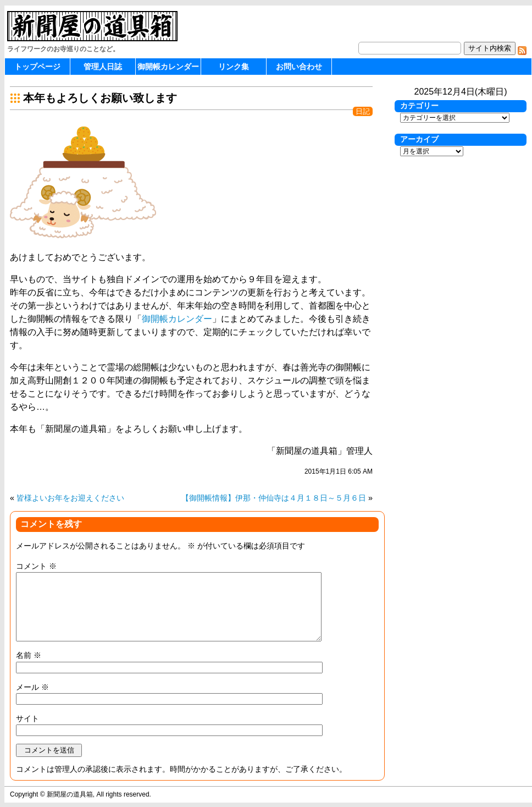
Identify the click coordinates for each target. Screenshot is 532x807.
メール (32, 687)
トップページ (37, 67)
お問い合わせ (299, 67)
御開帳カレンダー (168, 67)
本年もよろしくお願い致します (100, 98)
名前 (29, 655)
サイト (27, 718)
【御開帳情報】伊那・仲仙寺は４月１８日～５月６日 (274, 498)
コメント (36, 566)
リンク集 (234, 67)
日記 (363, 111)
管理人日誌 (103, 67)
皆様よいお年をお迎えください (70, 498)
